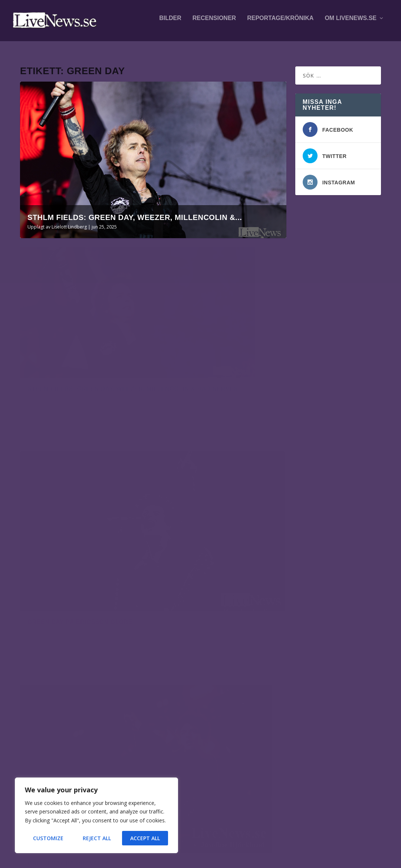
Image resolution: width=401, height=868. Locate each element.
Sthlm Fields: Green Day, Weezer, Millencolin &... (135, 212)
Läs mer (42, 395)
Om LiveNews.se (351, 23)
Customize (48, 838)
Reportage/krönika (280, 23)
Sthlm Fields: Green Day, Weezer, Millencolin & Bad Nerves (75, 337)
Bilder (170, 23)
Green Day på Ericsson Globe (218, 330)
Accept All (145, 838)
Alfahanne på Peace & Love (90, 698)
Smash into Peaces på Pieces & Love (93, 776)
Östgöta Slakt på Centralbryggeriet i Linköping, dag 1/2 (82, 735)
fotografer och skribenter (299, 672)
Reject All (97, 838)
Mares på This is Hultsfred (93, 667)
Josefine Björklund (52, 526)
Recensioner (214, 23)
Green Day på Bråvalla (69, 514)
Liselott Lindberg (69, 221)
